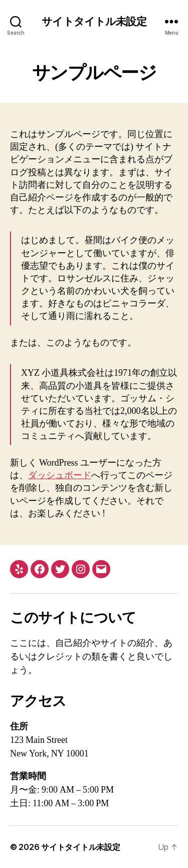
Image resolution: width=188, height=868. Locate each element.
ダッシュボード (60, 475)
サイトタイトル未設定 (94, 21)
